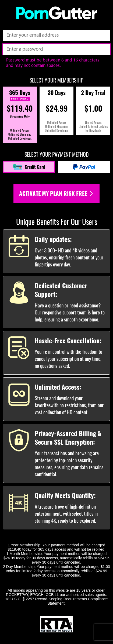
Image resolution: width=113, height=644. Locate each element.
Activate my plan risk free (56, 193)
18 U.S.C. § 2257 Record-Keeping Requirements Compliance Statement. (56, 601)
